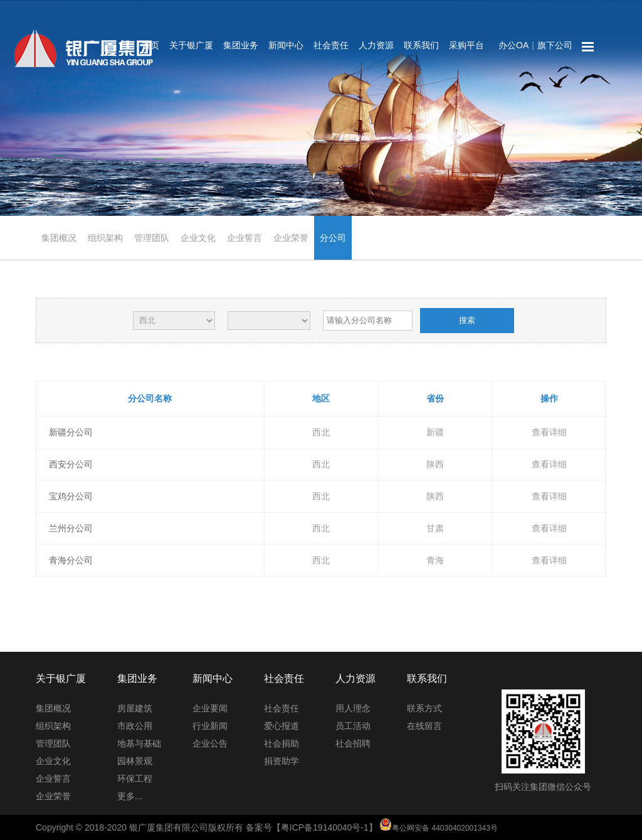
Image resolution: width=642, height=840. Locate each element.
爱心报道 (282, 726)
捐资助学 (282, 761)
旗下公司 (555, 45)
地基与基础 (139, 743)
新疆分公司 (71, 432)
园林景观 (135, 761)
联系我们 (421, 45)
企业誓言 (245, 238)
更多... (130, 796)
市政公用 (135, 726)
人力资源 (376, 45)
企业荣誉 (291, 238)
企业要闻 (210, 708)
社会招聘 (353, 743)
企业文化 (198, 238)
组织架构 (105, 238)
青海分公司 (71, 560)
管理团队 (152, 238)
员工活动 (353, 726)
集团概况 (59, 238)
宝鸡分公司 (71, 496)
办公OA (513, 45)
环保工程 (135, 779)
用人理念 (353, 708)
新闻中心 (286, 45)
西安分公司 (71, 464)
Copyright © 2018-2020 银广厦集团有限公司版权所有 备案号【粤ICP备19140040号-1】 (267, 827)
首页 (150, 45)
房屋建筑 (135, 708)
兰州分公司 (71, 528)
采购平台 (466, 45)
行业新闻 (210, 726)
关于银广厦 (191, 45)
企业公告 (210, 743)
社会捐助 (282, 743)
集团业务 (241, 45)
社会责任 (331, 45)
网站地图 (588, 47)
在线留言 (424, 726)
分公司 (333, 238)
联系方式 (424, 708)
